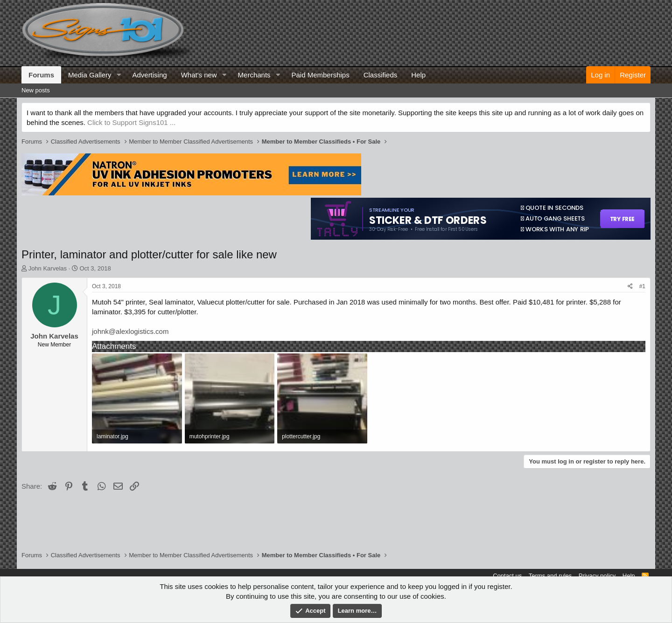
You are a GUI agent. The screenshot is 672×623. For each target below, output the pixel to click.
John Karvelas (48, 268)
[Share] (630, 287)
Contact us (507, 576)
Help (418, 75)
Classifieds (381, 75)
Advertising (149, 75)
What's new (199, 75)
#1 (642, 286)
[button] (119, 75)
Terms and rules (550, 576)
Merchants (254, 75)
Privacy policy (597, 576)
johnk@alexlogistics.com (130, 331)
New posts (36, 90)
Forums (41, 75)
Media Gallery (90, 75)
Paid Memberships (320, 75)
